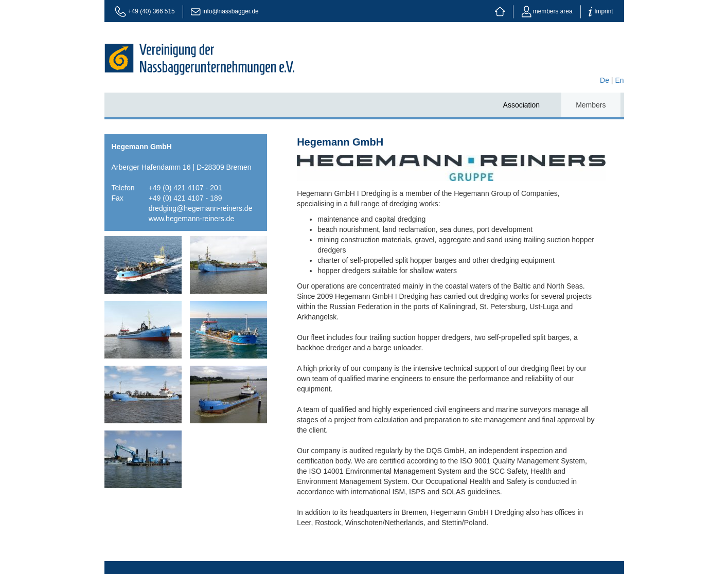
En (619, 80)
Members (591, 105)
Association (522, 105)
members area (547, 11)
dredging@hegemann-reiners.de (201, 208)
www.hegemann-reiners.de (192, 219)
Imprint (601, 11)
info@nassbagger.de (230, 11)
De (605, 80)
